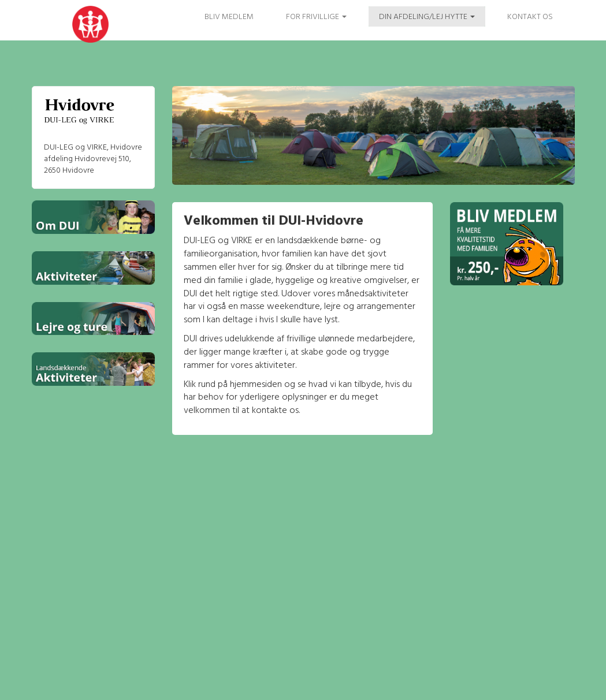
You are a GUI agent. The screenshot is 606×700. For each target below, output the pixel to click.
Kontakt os (530, 17)
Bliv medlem (229, 17)
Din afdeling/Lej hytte (427, 17)
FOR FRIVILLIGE (316, 17)
